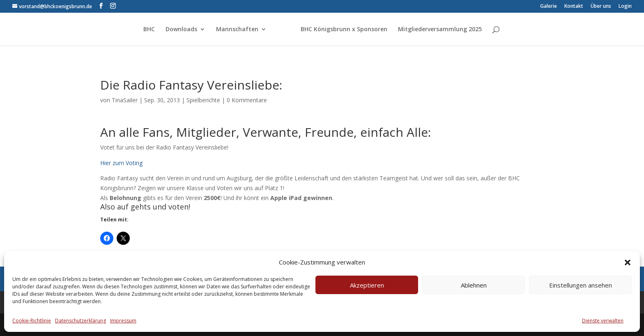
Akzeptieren (367, 285)
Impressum (123, 321)
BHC (149, 30)
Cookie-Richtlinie (32, 321)
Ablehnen (474, 285)
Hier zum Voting (121, 163)
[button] (628, 262)
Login (625, 7)
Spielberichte (203, 100)
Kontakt (574, 7)
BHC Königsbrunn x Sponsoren (344, 30)
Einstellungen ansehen (581, 285)
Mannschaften (237, 30)
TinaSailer (125, 100)
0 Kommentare (247, 100)
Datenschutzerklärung (80, 321)
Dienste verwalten (603, 321)
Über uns (601, 7)
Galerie (549, 7)
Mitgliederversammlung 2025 (440, 30)
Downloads (181, 30)
